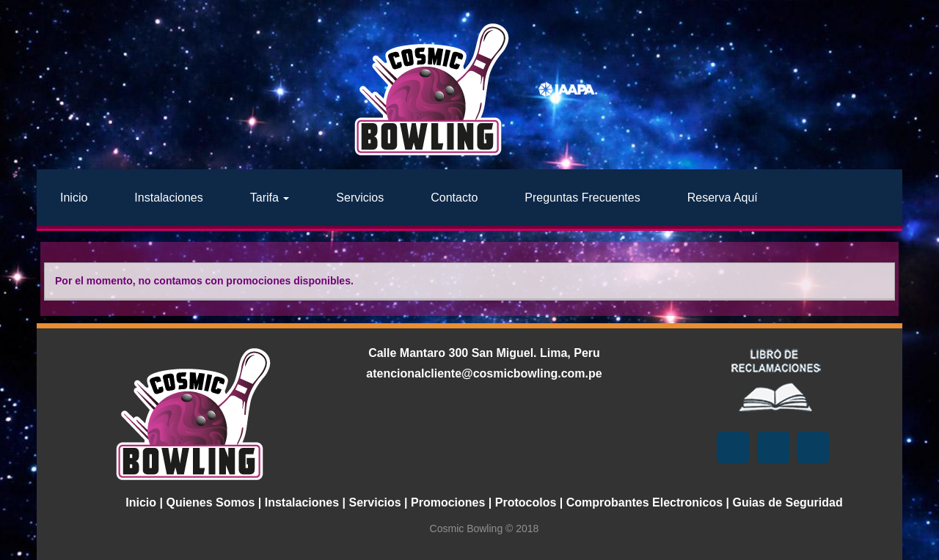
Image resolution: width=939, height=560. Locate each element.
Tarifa (270, 198)
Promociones (448, 502)
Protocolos (526, 502)
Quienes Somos (210, 502)
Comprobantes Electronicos (644, 502)
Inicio (74, 198)
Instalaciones (168, 198)
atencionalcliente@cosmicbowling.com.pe (484, 373)
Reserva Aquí (723, 198)
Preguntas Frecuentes (582, 198)
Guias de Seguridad (787, 502)
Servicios (360, 198)
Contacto (454, 198)
